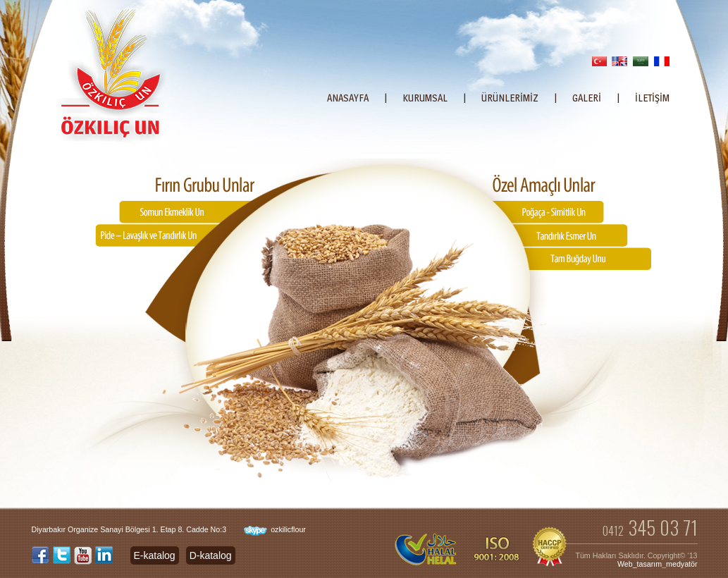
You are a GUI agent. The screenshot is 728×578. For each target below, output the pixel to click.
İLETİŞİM (652, 98)
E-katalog (155, 555)
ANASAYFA (348, 98)
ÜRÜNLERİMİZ (510, 98)
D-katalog (211, 555)
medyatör (681, 564)
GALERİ (587, 98)
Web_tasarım (640, 564)
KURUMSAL (425, 98)
